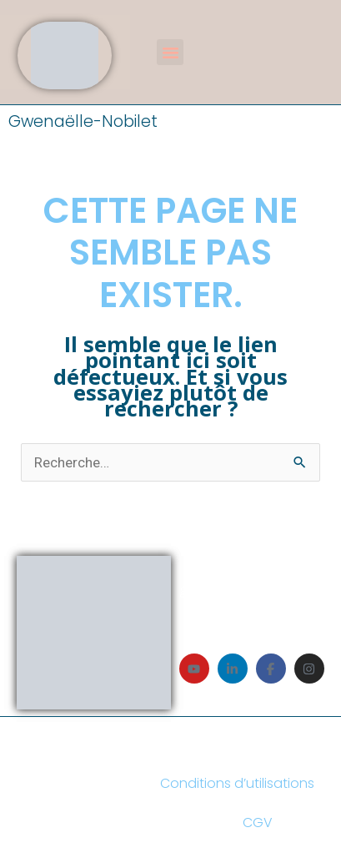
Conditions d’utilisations (237, 783)
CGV (258, 823)
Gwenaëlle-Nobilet (83, 121)
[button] (170, 53)
